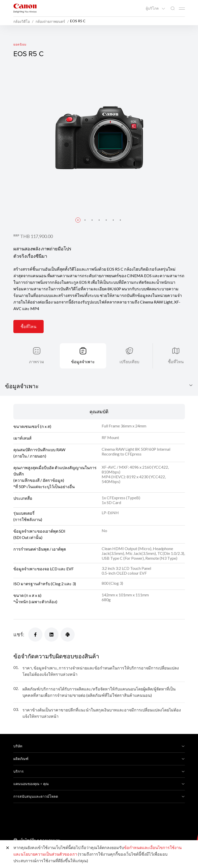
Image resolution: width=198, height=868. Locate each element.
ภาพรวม (37, 362)
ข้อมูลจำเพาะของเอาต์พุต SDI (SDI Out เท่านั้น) (39, 534)
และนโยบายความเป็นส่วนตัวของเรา (45, 854)
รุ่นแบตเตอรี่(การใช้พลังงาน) (28, 516)
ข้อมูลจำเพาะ (83, 362)
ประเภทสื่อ (23, 498)
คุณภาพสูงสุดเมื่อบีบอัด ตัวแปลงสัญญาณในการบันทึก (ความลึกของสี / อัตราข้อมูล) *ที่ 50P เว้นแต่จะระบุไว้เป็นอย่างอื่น (55, 477)
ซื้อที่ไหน (29, 326)
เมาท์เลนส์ (22, 438)
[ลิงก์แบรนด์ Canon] (25, 8)
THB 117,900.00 (36, 236)
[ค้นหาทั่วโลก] (173, 8)
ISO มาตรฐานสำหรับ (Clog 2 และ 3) (45, 584)
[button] (78, 220)
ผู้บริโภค (153, 8)
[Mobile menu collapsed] (182, 9)
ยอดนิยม (20, 44)
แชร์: (19, 634)
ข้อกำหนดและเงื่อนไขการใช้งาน (153, 847)
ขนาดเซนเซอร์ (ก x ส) (32, 426)
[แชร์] (35, 635)
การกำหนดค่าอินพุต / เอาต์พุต (40, 549)
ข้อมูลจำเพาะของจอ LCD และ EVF (44, 569)
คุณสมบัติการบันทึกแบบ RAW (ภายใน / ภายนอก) (39, 453)
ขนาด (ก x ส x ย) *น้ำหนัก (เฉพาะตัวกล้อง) (35, 598)
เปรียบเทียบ (129, 362)
